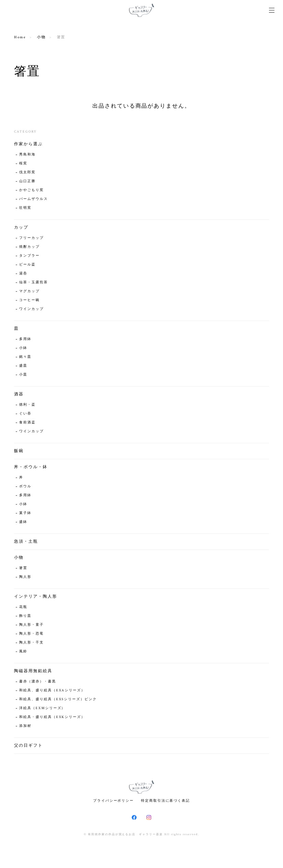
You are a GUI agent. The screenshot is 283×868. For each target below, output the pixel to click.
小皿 (23, 375)
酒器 (19, 394)
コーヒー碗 (29, 300)
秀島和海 (27, 155)
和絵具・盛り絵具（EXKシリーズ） (52, 717)
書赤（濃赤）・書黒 (37, 682)
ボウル (25, 486)
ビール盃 (27, 265)
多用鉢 (25, 339)
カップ (21, 227)
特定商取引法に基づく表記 (165, 801)
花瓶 (23, 607)
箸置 (23, 568)
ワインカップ (31, 309)
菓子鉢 (25, 513)
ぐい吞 (25, 414)
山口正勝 (27, 181)
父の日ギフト (28, 745)
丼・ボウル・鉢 (31, 467)
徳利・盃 (27, 405)
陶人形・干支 (31, 643)
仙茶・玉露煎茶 (33, 282)
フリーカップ (31, 238)
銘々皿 (25, 357)
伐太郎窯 (27, 172)
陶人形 (25, 577)
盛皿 (23, 366)
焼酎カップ (29, 247)
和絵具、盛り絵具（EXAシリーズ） (52, 690)
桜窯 (23, 164)
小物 (41, 37)
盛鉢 (23, 522)
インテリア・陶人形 (35, 596)
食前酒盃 (27, 423)
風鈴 (23, 652)
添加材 (25, 726)
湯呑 (23, 274)
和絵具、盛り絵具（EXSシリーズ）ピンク (58, 699)
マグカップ (29, 291)
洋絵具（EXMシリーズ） (42, 708)
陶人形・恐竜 (31, 634)
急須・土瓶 (26, 541)
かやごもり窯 (31, 190)
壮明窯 (25, 208)
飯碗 (19, 451)
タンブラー (29, 256)
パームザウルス (33, 199)
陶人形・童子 (31, 625)
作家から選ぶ (28, 144)
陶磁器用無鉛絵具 (33, 671)
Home (20, 37)
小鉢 (23, 348)
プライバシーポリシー (113, 801)
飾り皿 (25, 616)
